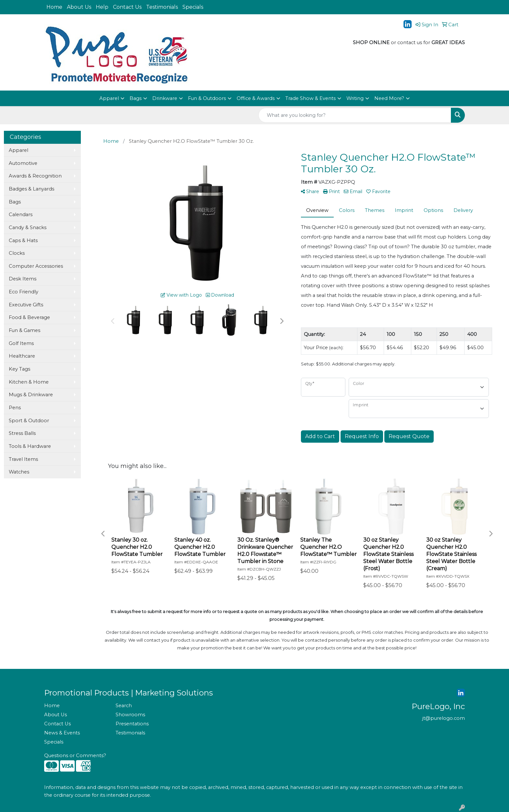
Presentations (132, 724)
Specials (193, 7)
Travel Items (23, 459)
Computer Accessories (36, 266)
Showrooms (130, 715)
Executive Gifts (26, 305)
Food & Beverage (29, 317)
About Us (79, 7)
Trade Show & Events (310, 98)
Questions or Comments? (75, 756)
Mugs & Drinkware (31, 395)
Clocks (17, 253)
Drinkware (165, 98)
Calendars (21, 215)
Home (54, 7)
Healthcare (22, 356)
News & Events (62, 733)
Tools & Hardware (30, 446)
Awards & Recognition (35, 176)
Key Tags (19, 369)
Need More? (389, 98)
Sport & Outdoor (29, 421)
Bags (136, 98)
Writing (355, 98)
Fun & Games (25, 330)
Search (124, 706)
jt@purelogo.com (444, 718)
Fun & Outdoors (207, 98)
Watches (19, 472)
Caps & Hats (23, 240)
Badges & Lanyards (31, 189)
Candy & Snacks (28, 228)
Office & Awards (256, 98)
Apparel (109, 98)
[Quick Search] (355, 115)
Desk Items (23, 279)
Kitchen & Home (29, 382)
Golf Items (21, 343)
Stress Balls (22, 433)
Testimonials (162, 7)
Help (102, 7)
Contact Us (127, 7)
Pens (15, 408)
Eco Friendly (24, 292)
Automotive (23, 163)
